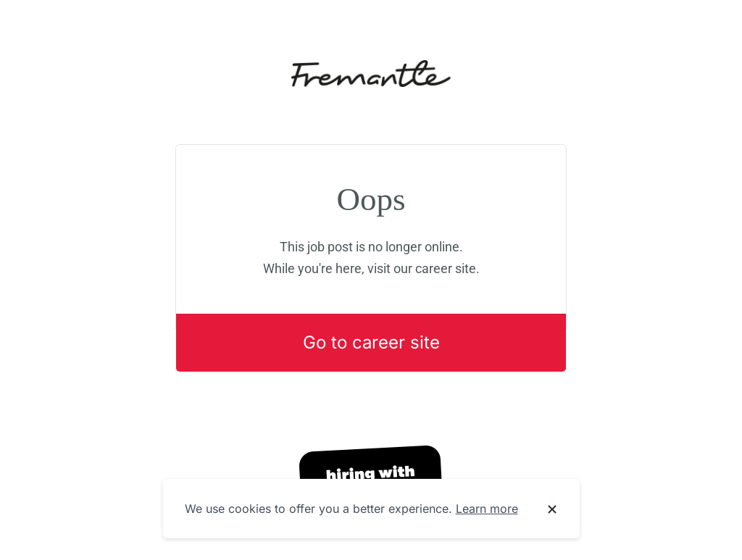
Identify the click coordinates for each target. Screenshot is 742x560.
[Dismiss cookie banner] (552, 509)
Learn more (487, 509)
